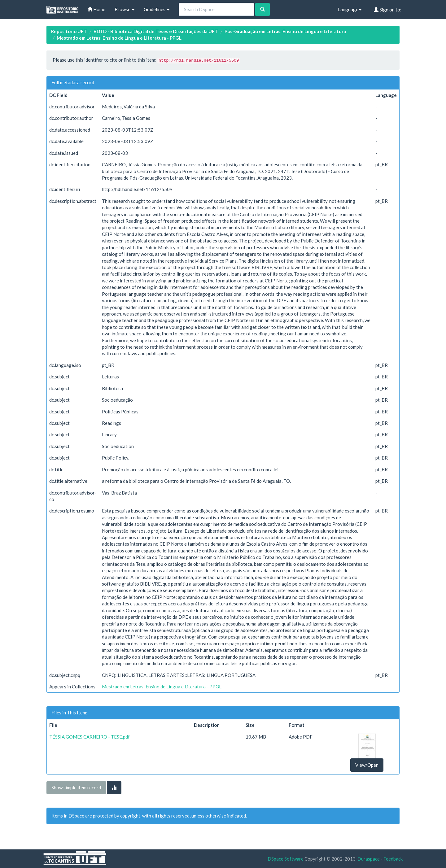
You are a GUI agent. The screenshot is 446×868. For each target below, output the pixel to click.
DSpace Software (286, 859)
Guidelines (157, 9)
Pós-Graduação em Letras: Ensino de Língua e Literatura (285, 31)
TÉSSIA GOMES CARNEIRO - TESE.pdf (90, 737)
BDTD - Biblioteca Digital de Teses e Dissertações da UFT (156, 31)
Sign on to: (388, 10)
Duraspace (369, 859)
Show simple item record (76, 787)
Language (350, 9)
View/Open (367, 765)
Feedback (393, 859)
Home (96, 9)
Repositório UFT (69, 31)
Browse (125, 9)
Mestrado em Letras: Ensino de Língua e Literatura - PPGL (119, 38)
